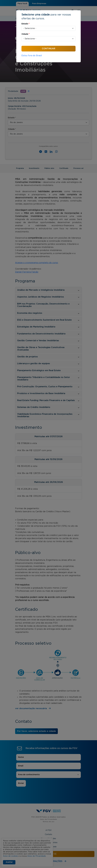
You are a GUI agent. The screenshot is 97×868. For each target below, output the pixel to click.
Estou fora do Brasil (32, 56)
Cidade (25, 34)
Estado (25, 24)
